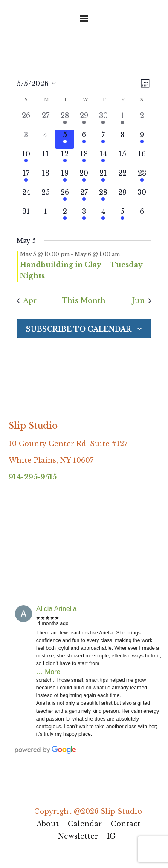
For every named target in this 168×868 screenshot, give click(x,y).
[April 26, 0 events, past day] (26, 120)
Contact (126, 824)
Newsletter (78, 836)
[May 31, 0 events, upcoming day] (26, 216)
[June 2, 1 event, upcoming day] (65, 216)
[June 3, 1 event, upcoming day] (84, 216)
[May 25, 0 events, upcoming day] (45, 197)
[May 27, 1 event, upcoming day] (84, 197)
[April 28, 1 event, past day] (65, 120)
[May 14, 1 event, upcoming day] (103, 158)
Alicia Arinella (56, 609)
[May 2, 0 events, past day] (142, 120)
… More (48, 672)
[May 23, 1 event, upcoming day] (142, 177)
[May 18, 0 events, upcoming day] (45, 177)
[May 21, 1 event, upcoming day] (103, 177)
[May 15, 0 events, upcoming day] (123, 158)
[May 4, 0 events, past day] (45, 139)
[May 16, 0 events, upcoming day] (142, 158)
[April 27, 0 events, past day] (45, 120)
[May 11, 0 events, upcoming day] (45, 158)
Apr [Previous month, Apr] (27, 300)
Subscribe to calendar (79, 329)
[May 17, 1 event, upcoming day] (26, 177)
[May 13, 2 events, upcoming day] (84, 158)
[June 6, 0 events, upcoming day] (142, 216)
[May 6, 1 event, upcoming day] (84, 139)
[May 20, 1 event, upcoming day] (84, 177)
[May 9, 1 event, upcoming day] (142, 139)
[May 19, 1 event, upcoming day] (65, 177)
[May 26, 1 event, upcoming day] (65, 197)
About (48, 824)
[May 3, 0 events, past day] (26, 139)
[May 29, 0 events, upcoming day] (123, 197)
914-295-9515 (33, 477)
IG (112, 836)
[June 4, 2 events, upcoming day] (103, 216)
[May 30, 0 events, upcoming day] (142, 197)
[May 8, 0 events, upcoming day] (123, 139)
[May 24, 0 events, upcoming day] (26, 197)
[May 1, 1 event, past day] (123, 120)
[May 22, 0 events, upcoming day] (123, 177)
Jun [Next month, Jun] (142, 300)
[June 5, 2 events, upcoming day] (123, 216)
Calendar (85, 824)
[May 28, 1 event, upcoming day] (103, 197)
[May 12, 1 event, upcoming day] (65, 158)
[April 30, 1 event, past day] (103, 120)
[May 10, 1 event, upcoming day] (26, 158)
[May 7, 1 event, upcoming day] (103, 139)
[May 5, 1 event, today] (65, 139)
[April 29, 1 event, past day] (84, 120)
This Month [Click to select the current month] (84, 300)
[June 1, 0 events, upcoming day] (45, 216)
